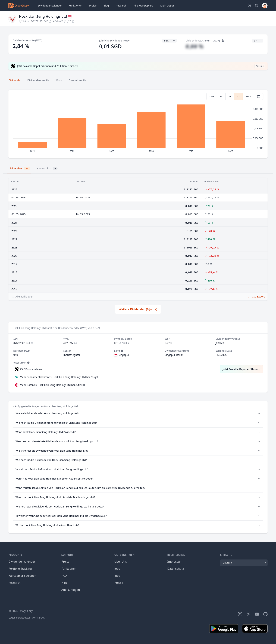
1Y (221, 96)
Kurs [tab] (59, 80)
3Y (230, 96)
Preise (93, 6)
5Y (238, 96)
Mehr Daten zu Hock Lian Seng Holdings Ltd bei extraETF (53, 385)
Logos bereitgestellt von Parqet (26, 618)
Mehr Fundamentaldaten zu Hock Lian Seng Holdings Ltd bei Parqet (59, 377)
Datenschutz (175, 569)
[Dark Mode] (257, 6)
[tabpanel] (138, 124)
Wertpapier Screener (22, 576)
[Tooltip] (122, 351)
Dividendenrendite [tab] (38, 80)
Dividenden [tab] (19, 169)
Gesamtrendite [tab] (77, 80)
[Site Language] (250, 6)
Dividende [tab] (14, 80)
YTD (212, 96)
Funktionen (76, 6)
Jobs (117, 569)
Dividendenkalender (50, 6)
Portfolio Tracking (20, 569)
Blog (117, 576)
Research (15, 583)
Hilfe (65, 583)
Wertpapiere (143, 6)
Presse (119, 583)
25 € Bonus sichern (31, 369)
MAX (248, 96)
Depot (167, 6)
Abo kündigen (71, 590)
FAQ (64, 576)
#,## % (194, 46)
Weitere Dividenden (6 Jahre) (138, 309)
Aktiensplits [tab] (47, 169)
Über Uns (121, 562)
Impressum (175, 562)
